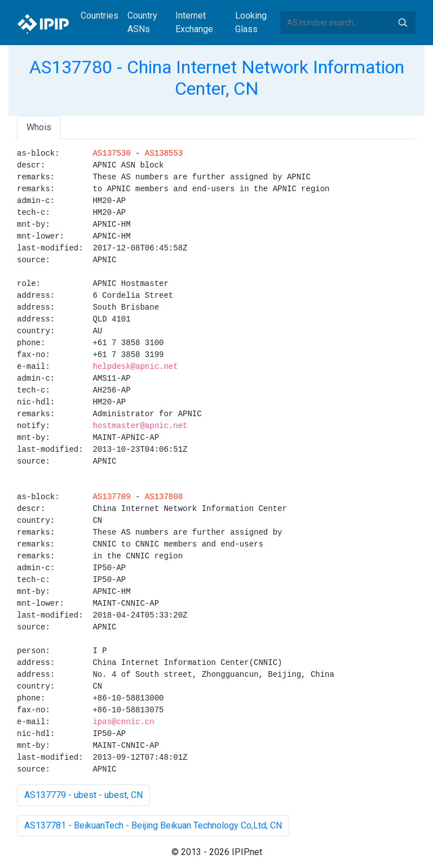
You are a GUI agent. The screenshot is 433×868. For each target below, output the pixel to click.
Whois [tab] (39, 127)
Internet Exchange (194, 22)
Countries (100, 16)
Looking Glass (251, 22)
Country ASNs (142, 22)
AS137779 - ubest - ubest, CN (83, 795)
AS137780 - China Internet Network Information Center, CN (217, 78)
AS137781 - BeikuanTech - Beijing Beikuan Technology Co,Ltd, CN (153, 825)
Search (403, 23)
